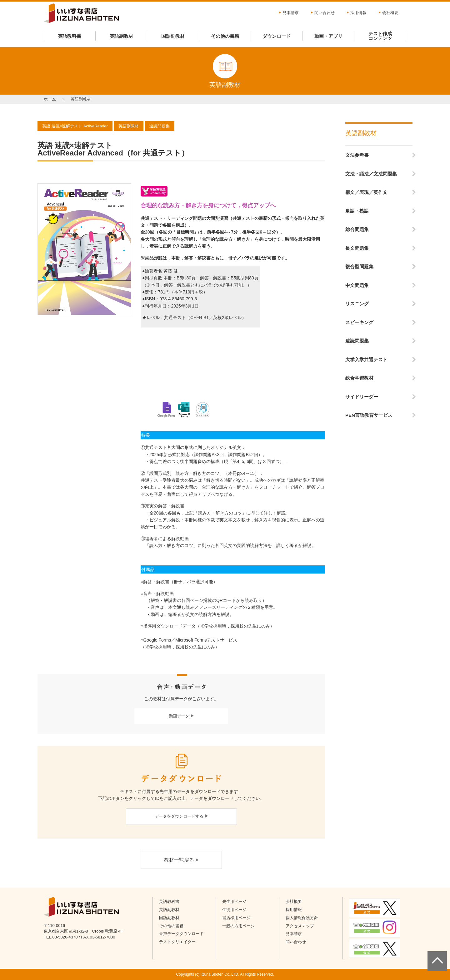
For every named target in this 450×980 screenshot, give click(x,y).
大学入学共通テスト (366, 359)
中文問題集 (357, 285)
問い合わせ (325, 13)
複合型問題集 (359, 266)
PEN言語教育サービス (369, 415)
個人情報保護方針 (302, 918)
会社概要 (390, 13)
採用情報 (358, 13)
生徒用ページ (234, 910)
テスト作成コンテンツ (380, 36)
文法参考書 (357, 155)
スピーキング (359, 322)
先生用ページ (234, 901)
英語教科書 (70, 36)
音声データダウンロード (181, 934)
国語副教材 (173, 36)
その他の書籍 (225, 36)
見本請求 (291, 13)
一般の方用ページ (238, 926)
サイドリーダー (362, 397)
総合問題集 (357, 229)
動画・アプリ (328, 36)
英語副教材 (121, 36)
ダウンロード (277, 36)
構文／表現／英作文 (366, 192)
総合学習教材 (359, 378)
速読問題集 (357, 341)
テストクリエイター (177, 942)
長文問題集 (357, 248)
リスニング (357, 304)
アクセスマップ (300, 926)
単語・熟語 (357, 211)
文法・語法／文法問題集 (371, 174)
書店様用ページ (236, 918)
